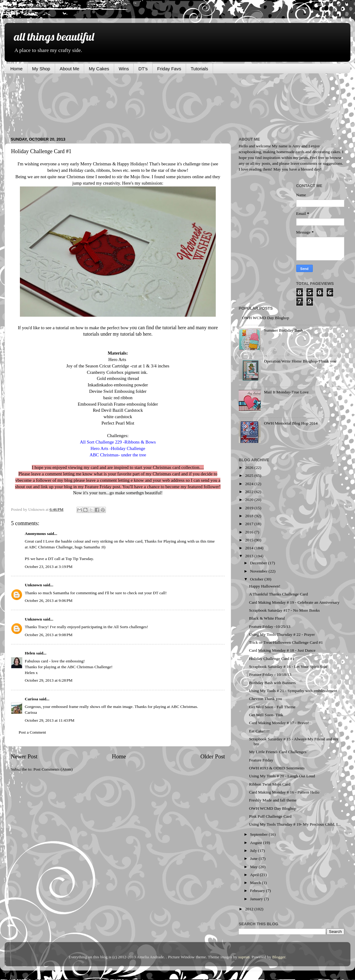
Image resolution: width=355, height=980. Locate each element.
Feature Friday (261, 760)
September (259, 834)
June (254, 858)
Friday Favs (169, 69)
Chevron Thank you (266, 699)
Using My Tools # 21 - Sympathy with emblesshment (293, 691)
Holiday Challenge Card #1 (272, 659)
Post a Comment (32, 732)
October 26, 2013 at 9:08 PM (49, 635)
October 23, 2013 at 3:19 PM (49, 567)
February (258, 891)
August (256, 843)
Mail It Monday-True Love (286, 392)
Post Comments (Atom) (53, 769)
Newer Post (24, 756)
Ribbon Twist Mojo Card (270, 784)
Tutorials (199, 69)
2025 (250, 475)
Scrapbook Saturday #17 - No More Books (284, 610)
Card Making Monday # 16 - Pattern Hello (284, 792)
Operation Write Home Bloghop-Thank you (300, 361)
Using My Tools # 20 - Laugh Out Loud (282, 776)
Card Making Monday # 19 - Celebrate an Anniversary (294, 602)
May (254, 867)
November (259, 571)
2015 (250, 540)
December (259, 563)
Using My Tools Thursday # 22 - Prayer (282, 634)
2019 (250, 508)
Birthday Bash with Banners (273, 683)
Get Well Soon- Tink (266, 715)
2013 (250, 556)
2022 (250, 492)
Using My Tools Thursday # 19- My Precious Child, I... (295, 824)
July (254, 851)
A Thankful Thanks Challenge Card (278, 594)
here (182, 328)
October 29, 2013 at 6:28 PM (49, 680)
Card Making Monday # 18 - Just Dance (282, 650)
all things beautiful (54, 37)
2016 (250, 532)
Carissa (32, 699)
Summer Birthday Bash (283, 330)
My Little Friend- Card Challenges (278, 752)
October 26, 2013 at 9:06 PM (49, 601)
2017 (250, 524)
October (257, 579)
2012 (250, 909)
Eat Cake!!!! (259, 731)
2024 (250, 484)
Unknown (33, 585)
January (257, 899)
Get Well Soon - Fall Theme (272, 707)
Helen (30, 653)
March (256, 883)
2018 (250, 516)
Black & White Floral (267, 618)
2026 (250, 468)
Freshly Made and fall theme (273, 800)
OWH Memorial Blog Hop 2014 (291, 423)
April (255, 875)
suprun (244, 957)
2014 (250, 548)
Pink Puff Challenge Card (270, 816)
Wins (124, 69)
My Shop (41, 69)
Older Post (213, 756)
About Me (69, 69)
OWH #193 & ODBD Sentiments (277, 768)
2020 (250, 500)
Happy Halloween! (265, 586)
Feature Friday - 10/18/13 (270, 674)
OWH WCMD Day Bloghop (265, 318)
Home (17, 69)
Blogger (279, 957)
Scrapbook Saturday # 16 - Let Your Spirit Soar (288, 667)
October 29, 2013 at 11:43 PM (50, 720)
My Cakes (99, 69)
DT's (143, 69)
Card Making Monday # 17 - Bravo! (279, 723)
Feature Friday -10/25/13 (270, 626)
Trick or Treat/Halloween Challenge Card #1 (286, 642)
